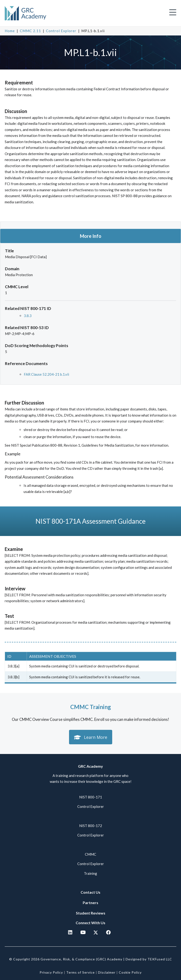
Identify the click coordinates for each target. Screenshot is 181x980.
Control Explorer (61, 31)
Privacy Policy (51, 972)
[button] (173, 12)
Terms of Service (80, 972)
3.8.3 (28, 316)
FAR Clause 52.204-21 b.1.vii (46, 374)
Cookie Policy (130, 972)
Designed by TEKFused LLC (149, 959)
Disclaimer (107, 972)
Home (10, 31)
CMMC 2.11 (30, 31)
